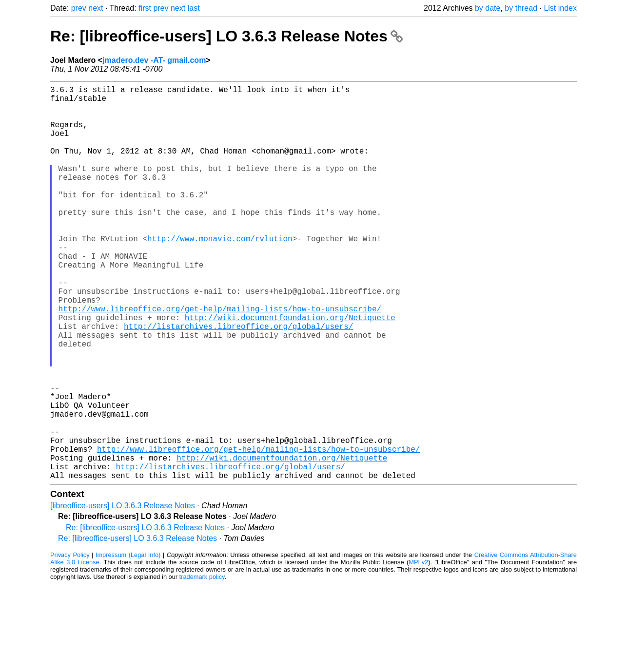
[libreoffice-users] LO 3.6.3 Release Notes (123, 593)
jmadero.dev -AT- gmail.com (154, 60)
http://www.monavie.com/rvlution (220, 273)
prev (79, 8)
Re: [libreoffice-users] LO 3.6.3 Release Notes (226, 36)
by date (488, 8)
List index (560, 8)
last (194, 8)
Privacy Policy (70, 643)
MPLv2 (418, 650)
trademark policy (202, 664)
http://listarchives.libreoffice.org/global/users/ (238, 381)
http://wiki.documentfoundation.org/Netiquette (290, 370)
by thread (521, 8)
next (96, 8)
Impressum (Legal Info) (128, 643)
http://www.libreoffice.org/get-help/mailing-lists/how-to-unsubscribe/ (220, 359)
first (145, 8)
